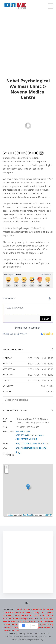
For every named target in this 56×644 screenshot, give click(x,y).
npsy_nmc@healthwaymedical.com (32, 443)
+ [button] (7, 467)
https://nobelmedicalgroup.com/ (31, 448)
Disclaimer (11, 633)
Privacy (21, 633)
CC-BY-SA (48, 515)
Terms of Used (32, 633)
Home (28, 603)
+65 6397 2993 (23, 432)
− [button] (7, 471)
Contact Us (45, 633)
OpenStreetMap (29, 515)
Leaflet (10, 515)
